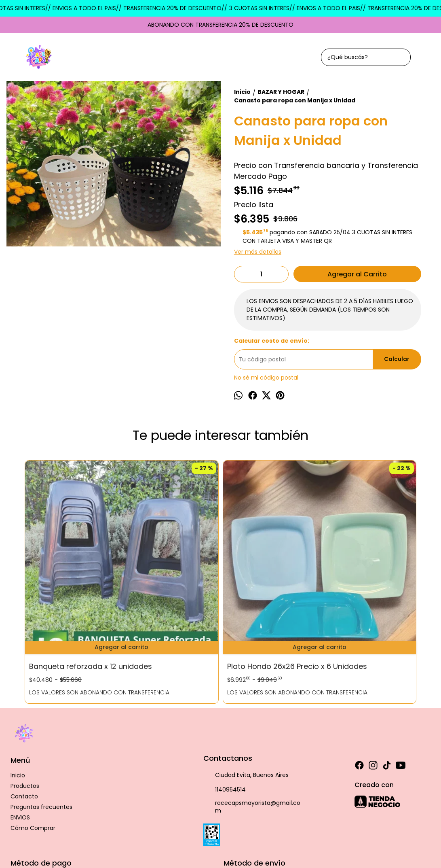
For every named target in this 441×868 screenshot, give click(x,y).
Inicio (18, 695)
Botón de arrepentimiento (318, 823)
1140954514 (225, 709)
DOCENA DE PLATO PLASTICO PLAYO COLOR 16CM (269, 572)
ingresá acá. (274, 823)
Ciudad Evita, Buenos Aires (246, 695)
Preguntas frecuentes (41, 726)
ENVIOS (20, 737)
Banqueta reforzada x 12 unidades (69, 572)
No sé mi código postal (266, 378)
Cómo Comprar (33, 747)
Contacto (24, 716)
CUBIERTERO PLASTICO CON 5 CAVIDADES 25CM (365, 572)
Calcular (397, 359)
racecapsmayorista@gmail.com (252, 727)
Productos (25, 705)
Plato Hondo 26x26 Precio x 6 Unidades (163, 572)
